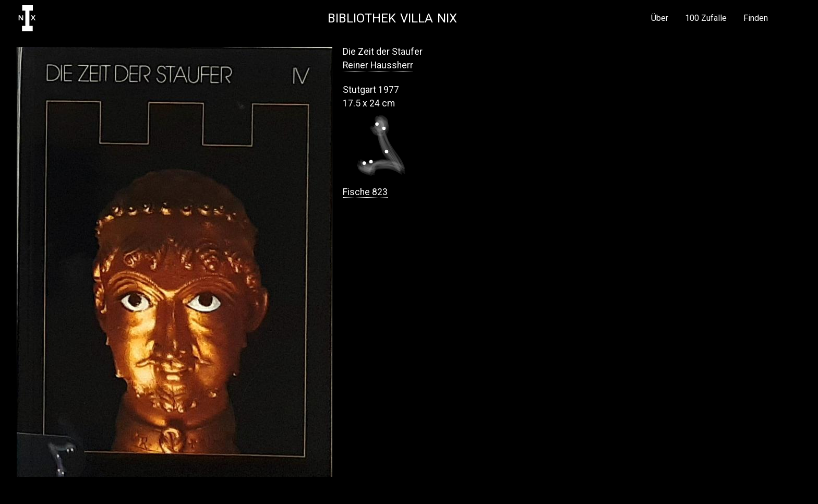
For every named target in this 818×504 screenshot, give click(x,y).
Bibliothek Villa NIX (392, 18)
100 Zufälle (706, 18)
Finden (756, 18)
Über (660, 18)
